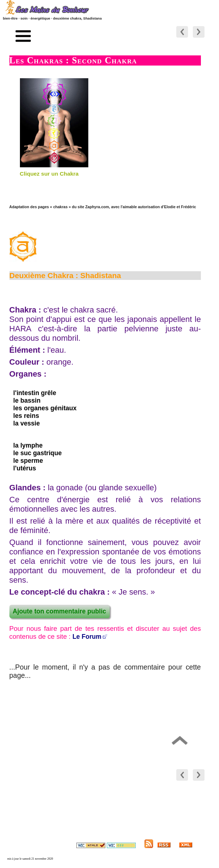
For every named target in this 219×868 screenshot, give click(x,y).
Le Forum (87, 637)
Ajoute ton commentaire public (59, 611)
